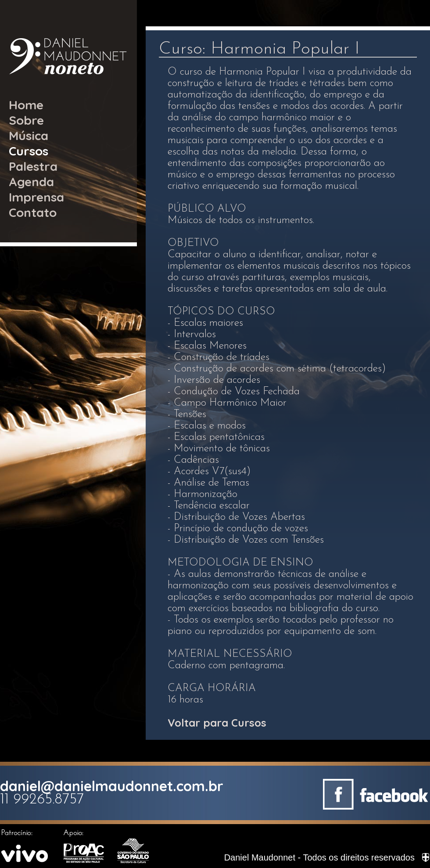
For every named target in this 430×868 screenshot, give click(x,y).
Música (29, 135)
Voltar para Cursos (217, 723)
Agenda (31, 182)
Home (26, 105)
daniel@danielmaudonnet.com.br (112, 786)
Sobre (26, 120)
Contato (33, 212)
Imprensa (36, 197)
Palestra (33, 166)
